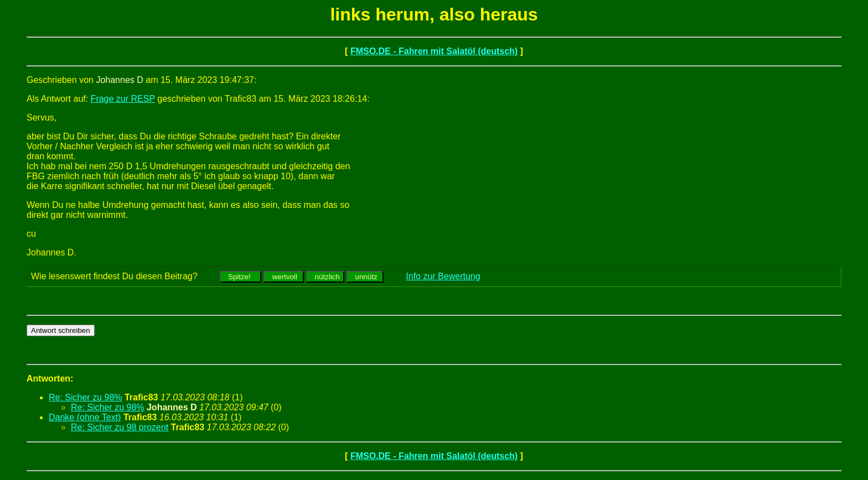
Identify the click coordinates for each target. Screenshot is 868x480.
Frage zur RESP (123, 99)
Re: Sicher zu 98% (86, 397)
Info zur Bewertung (443, 276)
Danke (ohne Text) (85, 417)
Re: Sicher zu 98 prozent (120, 427)
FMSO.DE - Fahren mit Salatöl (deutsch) (434, 51)
